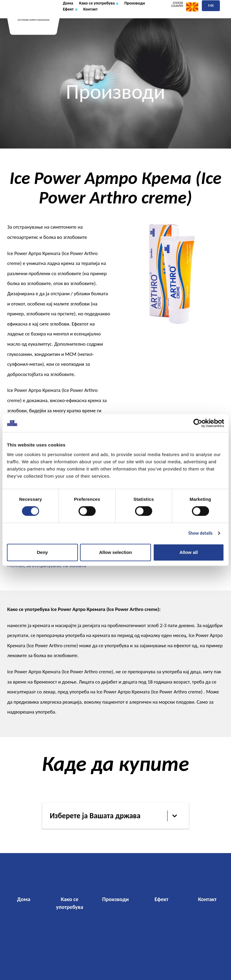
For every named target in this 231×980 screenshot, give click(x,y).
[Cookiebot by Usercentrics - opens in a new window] (198, 423)
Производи (77, 27)
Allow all (189, 552)
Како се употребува (110, 19)
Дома (70, 19)
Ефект (107, 27)
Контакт (133, 27)
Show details (200, 533)
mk (211, 20)
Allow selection (115, 552)
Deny (42, 552)
